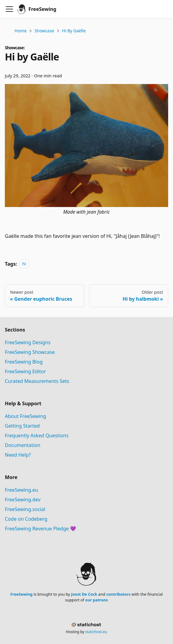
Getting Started (22, 426)
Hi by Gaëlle (74, 31)
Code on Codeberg (26, 519)
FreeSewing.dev (23, 500)
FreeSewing (21, 594)
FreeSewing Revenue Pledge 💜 (40, 529)
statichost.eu (96, 632)
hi (24, 264)
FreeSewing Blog (24, 362)
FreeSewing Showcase (30, 352)
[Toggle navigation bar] (9, 9)
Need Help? (18, 455)
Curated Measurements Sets (37, 381)
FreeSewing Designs (28, 342)
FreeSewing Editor (25, 371)
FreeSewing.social (25, 509)
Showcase (44, 31)
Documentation (23, 445)
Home (21, 31)
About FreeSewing (25, 416)
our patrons (96, 600)
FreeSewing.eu (22, 490)
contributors (118, 594)
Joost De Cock (84, 594)
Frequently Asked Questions (37, 435)
